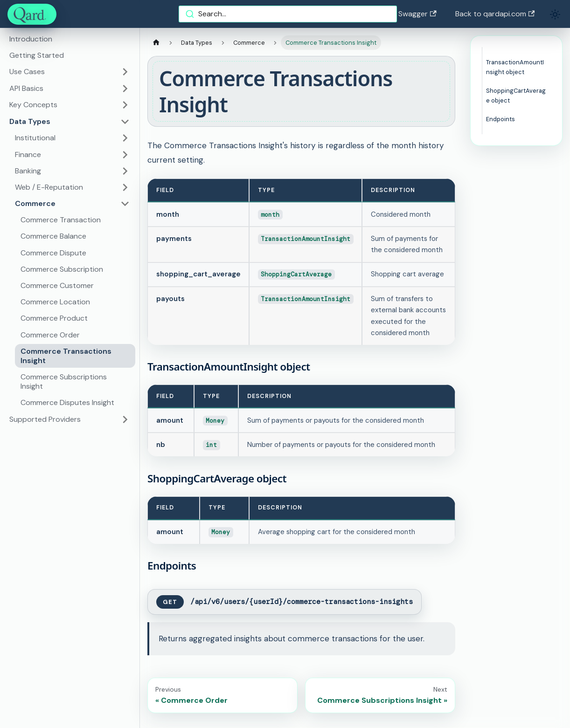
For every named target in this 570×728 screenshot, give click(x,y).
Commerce (35, 203)
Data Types (30, 121)
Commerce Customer (57, 285)
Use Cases (27, 72)
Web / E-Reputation (49, 187)
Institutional (35, 138)
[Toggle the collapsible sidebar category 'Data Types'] (125, 122)
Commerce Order (50, 335)
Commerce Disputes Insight (67, 402)
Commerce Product (54, 318)
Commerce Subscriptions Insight (64, 381)
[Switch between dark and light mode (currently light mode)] (555, 14)
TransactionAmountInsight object (515, 67)
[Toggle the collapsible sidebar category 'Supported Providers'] (125, 419)
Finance (28, 155)
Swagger (417, 14)
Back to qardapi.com (495, 14)
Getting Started (37, 55)
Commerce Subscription (62, 269)
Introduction (31, 39)
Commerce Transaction (61, 220)
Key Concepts (33, 105)
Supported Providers (45, 419)
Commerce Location (55, 302)
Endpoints (500, 119)
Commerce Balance (53, 236)
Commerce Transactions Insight (66, 356)
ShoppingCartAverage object (516, 96)
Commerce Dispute (53, 253)
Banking (28, 171)
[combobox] (288, 14)
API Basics (26, 88)
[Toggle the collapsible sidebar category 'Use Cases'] (125, 72)
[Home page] (156, 43)
